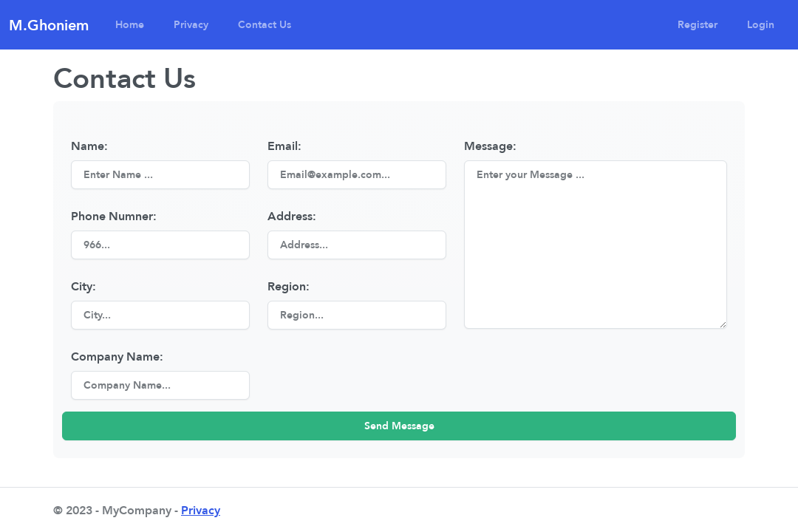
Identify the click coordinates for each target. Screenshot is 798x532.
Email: (284, 146)
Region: (289, 286)
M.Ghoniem (49, 25)
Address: (292, 216)
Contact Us (265, 24)
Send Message (399, 426)
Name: (89, 146)
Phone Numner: (114, 216)
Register (698, 24)
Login (761, 24)
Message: (490, 146)
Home (130, 24)
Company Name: (117, 356)
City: (83, 286)
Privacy (191, 24)
